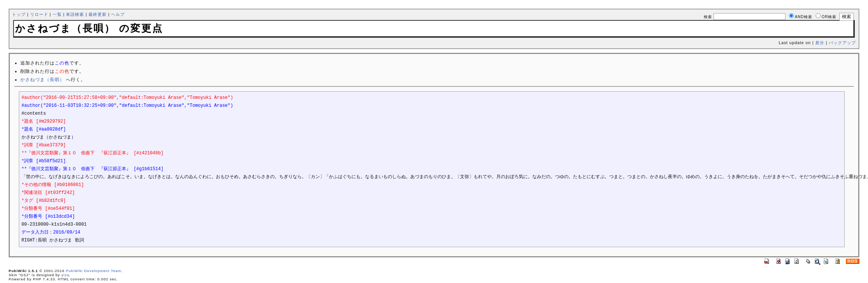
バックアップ (842, 43)
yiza (65, 275)
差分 (820, 43)
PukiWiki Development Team (94, 271)
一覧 (57, 14)
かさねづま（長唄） (42, 80)
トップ (19, 14)
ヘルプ (118, 14)
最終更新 (98, 14)
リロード (39, 14)
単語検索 (75, 14)
